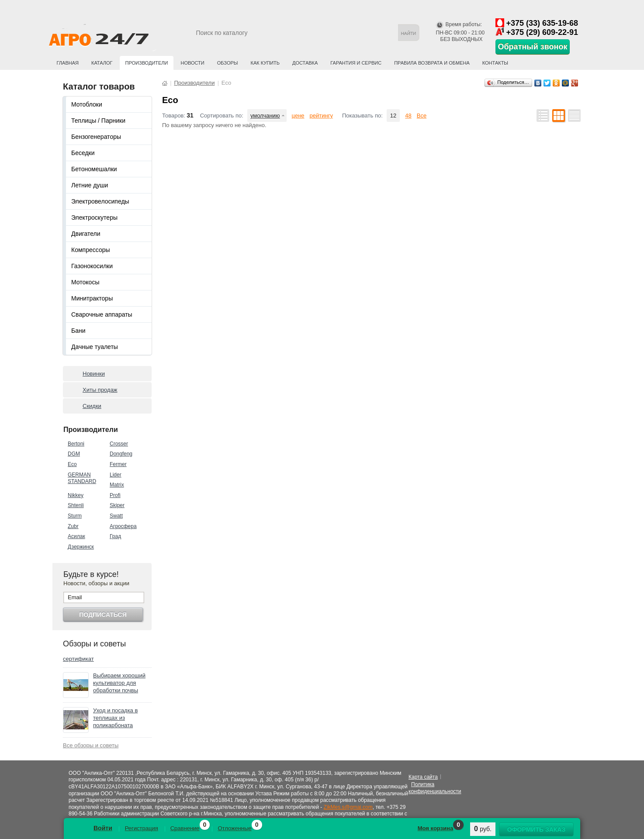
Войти (103, 828)
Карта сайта (423, 777)
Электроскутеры (94, 218)
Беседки (83, 153)
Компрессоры (91, 250)
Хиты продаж (100, 390)
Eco (72, 464)
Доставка (305, 63)
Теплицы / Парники (98, 121)
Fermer (118, 464)
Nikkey (76, 495)
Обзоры (228, 63)
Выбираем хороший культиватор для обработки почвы (119, 683)
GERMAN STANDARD (82, 478)
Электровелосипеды (100, 201)
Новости (192, 63)
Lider (116, 475)
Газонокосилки (92, 266)
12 (393, 116)
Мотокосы (85, 282)
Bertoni (76, 444)
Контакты (495, 63)
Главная (68, 63)
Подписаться (103, 615)
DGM (74, 454)
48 (408, 116)
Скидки (92, 406)
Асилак (76, 536)
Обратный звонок (533, 47)
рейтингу (321, 116)
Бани (78, 331)
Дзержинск (81, 547)
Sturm (75, 516)
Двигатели (86, 234)
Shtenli (76, 505)
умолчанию (265, 116)
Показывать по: (362, 116)
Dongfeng (121, 454)
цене (298, 116)
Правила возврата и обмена (432, 63)
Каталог (102, 63)
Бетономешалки (94, 169)
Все (422, 116)
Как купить (265, 63)
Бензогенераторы (96, 137)
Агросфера (123, 526)
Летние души (90, 185)
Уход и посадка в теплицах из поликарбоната (115, 718)
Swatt (116, 516)
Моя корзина (435, 828)
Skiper (117, 505)
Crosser (119, 444)
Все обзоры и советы (91, 745)
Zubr (73, 526)
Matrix (117, 485)
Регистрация (142, 828)
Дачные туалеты (95, 347)
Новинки (94, 374)
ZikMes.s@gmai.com (348, 807)
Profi (115, 495)
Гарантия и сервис (356, 63)
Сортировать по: (222, 116)
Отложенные (234, 828)
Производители (147, 63)
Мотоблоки (87, 104)
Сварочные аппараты (102, 314)
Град (115, 536)
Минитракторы (92, 298)
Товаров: (174, 116)
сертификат (78, 659)
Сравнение (185, 828)
